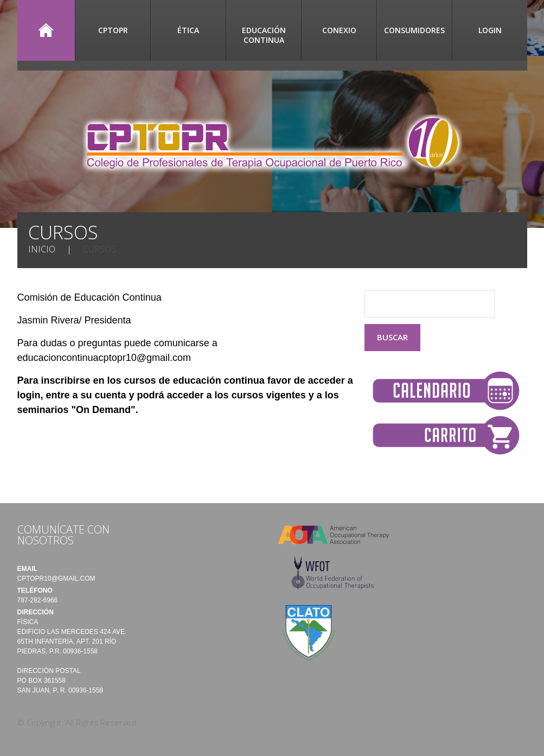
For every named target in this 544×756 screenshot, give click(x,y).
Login (490, 30)
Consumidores (414, 30)
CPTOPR (113, 30)
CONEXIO (339, 30)
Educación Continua (264, 35)
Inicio (46, 30)
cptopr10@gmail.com (56, 579)
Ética (188, 30)
